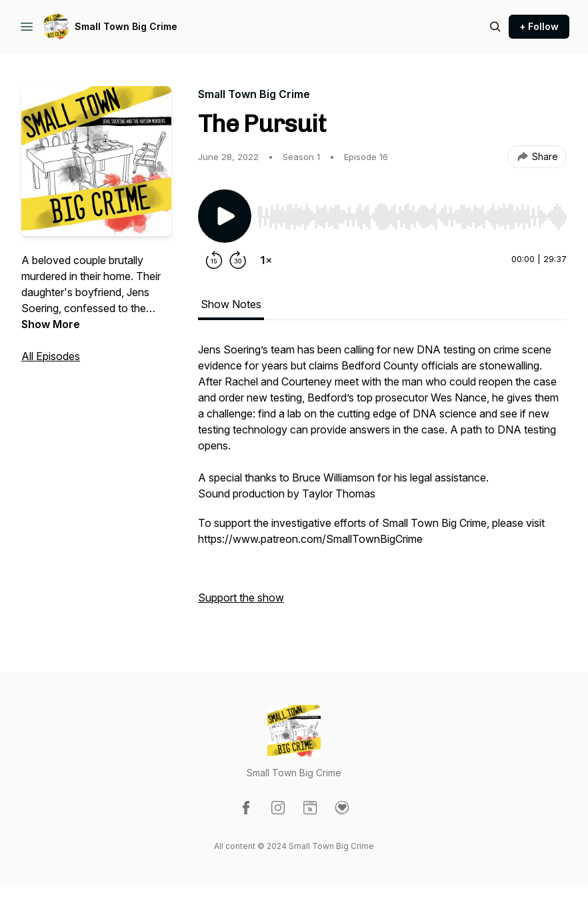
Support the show (241, 598)
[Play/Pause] (225, 216)
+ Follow (539, 26)
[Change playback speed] (266, 260)
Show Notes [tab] (231, 304)
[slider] (412, 217)
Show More (51, 324)
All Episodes (51, 356)
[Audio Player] (412, 213)
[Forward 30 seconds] (238, 260)
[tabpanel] (382, 480)
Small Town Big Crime (126, 26)
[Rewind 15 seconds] (214, 260)
